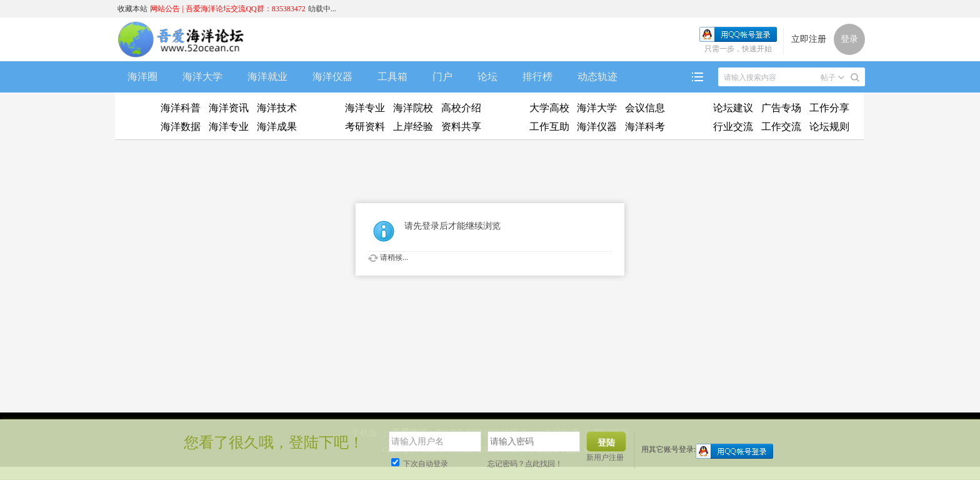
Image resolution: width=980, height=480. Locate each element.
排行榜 (537, 77)
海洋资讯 (229, 108)
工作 (505, 117)
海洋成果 (277, 127)
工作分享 (829, 108)
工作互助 (549, 127)
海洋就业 (267, 77)
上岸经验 (413, 127)
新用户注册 (605, 457)
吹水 (689, 117)
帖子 (828, 77)
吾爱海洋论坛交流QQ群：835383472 (245, 9)
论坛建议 (733, 108)
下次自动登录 (420, 464)
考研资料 (365, 127)
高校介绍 (461, 108)
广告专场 (781, 108)
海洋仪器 (332, 77)
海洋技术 (277, 108)
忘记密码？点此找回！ (525, 464)
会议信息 (645, 108)
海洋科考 (645, 127)
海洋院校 (413, 108)
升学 (321, 117)
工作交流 (781, 127)
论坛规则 (829, 127)
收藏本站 (132, 9)
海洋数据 (181, 127)
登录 (849, 39)
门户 (442, 77)
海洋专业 (229, 127)
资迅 (137, 117)
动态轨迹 (597, 77)
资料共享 (461, 127)
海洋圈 (142, 77)
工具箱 (392, 77)
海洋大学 (202, 77)
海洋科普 (181, 108)
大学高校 (549, 108)
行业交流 (733, 127)
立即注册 (809, 39)
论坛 (487, 77)
